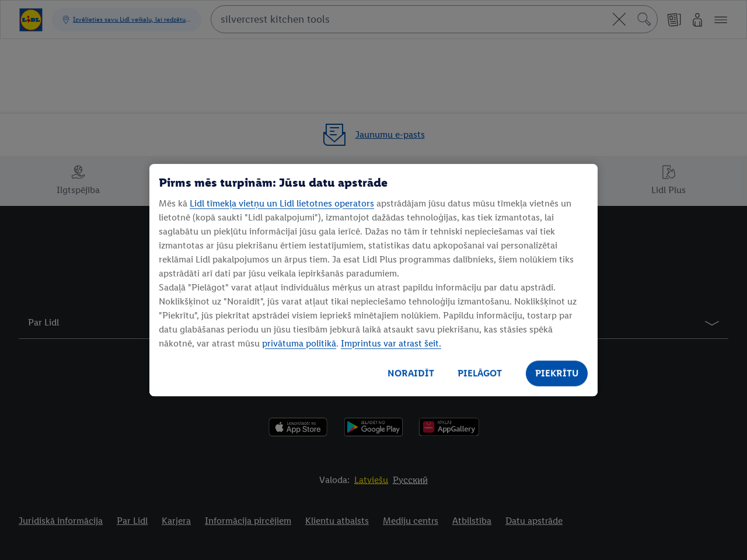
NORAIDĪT (411, 373)
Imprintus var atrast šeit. (391, 343)
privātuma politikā (299, 343)
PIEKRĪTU (557, 373)
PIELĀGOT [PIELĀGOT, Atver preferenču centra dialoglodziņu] (480, 373)
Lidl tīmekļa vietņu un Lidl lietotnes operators (282, 203)
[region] (373, 280)
